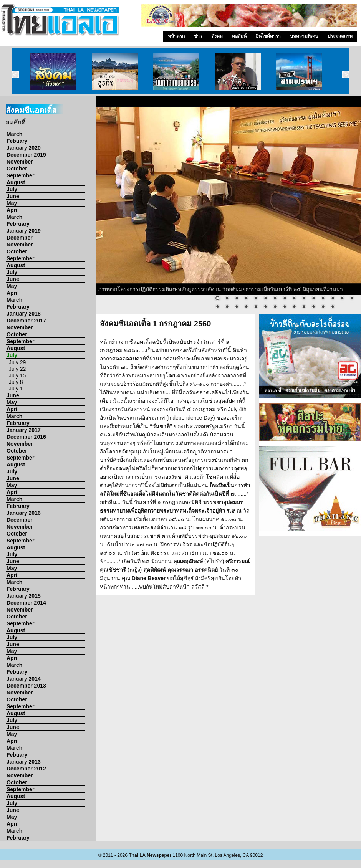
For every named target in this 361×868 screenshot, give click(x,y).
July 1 (16, 389)
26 (313, 307)
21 (265, 307)
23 (285, 307)
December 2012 (26, 769)
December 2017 (26, 321)
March (14, 134)
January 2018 (24, 314)
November (20, 162)
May (12, 203)
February (18, 224)
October (17, 169)
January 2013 (24, 762)
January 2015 (24, 596)
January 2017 (24, 430)
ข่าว (198, 36)
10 (304, 299)
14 (342, 299)
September (20, 175)
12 (323, 299)
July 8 (16, 382)
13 (333, 299)
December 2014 (26, 603)
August (16, 182)
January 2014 (24, 679)
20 (256, 307)
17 (227, 307)
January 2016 (24, 513)
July (12, 189)
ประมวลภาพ (340, 36)
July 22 (17, 369)
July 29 (17, 362)
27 (323, 307)
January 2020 (24, 148)
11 (313, 299)
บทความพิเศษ (304, 36)
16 (217, 307)
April (13, 210)
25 (304, 307)
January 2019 (24, 231)
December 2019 (26, 155)
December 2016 (26, 437)
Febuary (17, 141)
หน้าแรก (176, 36)
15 (352, 299)
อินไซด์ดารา (268, 36)
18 (237, 307)
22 (275, 307)
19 (246, 307)
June (13, 196)
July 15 (17, 375)
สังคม (217, 36)
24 (294, 307)
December (20, 238)
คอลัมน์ (239, 36)
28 (333, 307)
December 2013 (26, 686)
